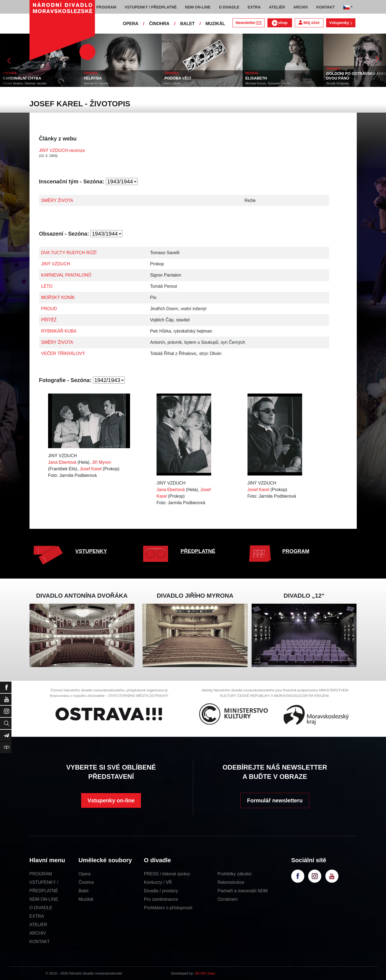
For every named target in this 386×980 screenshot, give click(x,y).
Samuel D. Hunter (96, 83)
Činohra (86, 882)
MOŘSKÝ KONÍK (58, 297)
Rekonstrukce (231, 882)
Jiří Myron (101, 462)
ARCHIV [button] (301, 7)
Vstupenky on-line (111, 800)
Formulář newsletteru (275, 800)
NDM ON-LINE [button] (198, 7)
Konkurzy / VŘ (158, 882)
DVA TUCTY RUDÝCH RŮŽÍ (69, 253)
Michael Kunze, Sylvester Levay (268, 83)
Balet (83, 891)
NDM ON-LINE (44, 899)
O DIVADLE (41, 908)
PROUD (49, 309)
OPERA (131, 24)
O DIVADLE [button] (229, 7)
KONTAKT (40, 942)
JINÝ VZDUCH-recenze (62, 150)
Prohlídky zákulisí (235, 874)
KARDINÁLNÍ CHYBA (22, 78)
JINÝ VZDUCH (56, 264)
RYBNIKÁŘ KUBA (59, 331)
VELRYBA (93, 78)
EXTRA (37, 916)
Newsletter (248, 23)
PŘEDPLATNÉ (198, 551)
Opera (84, 874)
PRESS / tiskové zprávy (167, 874)
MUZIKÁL (215, 24)
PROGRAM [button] (106, 7)
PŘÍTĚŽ (49, 320)
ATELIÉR (39, 925)
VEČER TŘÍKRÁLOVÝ (63, 353)
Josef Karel (91, 469)
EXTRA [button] (254, 7)
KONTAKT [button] (325, 7)
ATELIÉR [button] (277, 7)
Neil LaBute (173, 83)
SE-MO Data (205, 973)
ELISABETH (256, 78)
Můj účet (309, 23)
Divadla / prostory (161, 891)
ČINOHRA (159, 24)
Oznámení (228, 899)
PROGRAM (296, 551)
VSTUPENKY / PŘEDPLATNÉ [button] (151, 7)
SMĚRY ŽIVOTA (57, 200)
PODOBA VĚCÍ (178, 78)
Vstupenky (341, 23)
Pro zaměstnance (161, 899)
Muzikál (86, 899)
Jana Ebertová (62, 462)
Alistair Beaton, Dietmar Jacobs (25, 83)
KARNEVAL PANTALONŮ (66, 275)
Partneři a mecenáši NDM (242, 891)
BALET (188, 24)
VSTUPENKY (91, 551)
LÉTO (47, 286)
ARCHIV (38, 933)
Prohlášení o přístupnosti (168, 908)
